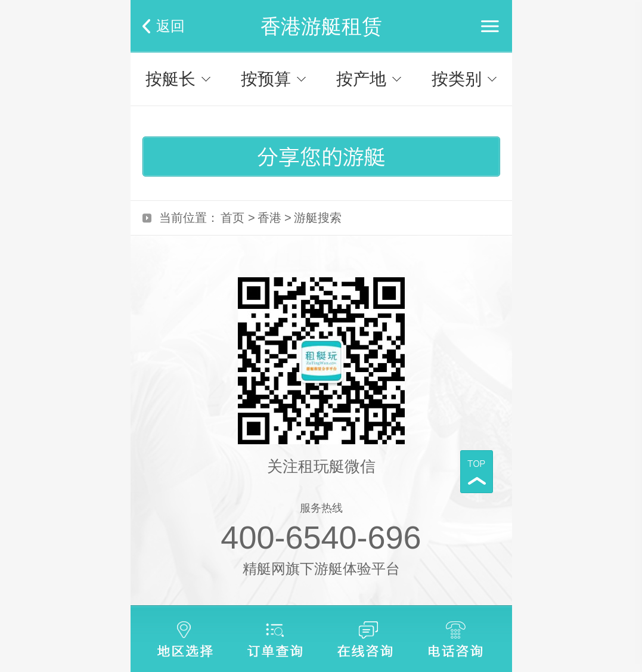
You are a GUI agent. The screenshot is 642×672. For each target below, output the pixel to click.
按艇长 (170, 79)
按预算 (266, 79)
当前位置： (189, 218)
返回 (170, 26)
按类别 (457, 79)
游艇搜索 (318, 218)
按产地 (361, 79)
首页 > (238, 218)
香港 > (275, 218)
